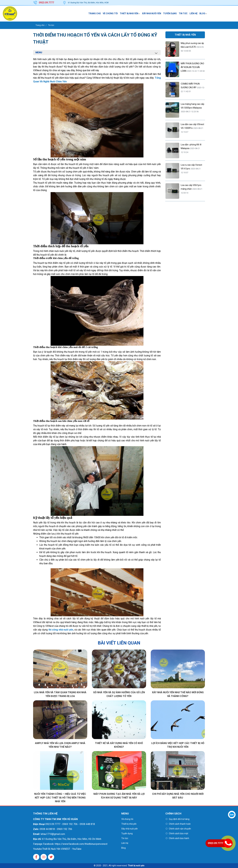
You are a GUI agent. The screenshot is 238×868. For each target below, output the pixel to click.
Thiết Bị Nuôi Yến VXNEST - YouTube (62, 849)
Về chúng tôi (110, 13)
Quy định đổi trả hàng (179, 819)
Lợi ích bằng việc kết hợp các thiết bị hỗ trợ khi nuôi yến (178, 745)
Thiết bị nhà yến (129, 13)
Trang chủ (95, 13)
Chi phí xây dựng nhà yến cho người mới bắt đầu (178, 796)
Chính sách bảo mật (178, 833)
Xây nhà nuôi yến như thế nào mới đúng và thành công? (178, 694)
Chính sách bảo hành (179, 838)
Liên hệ (194, 13)
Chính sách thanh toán (180, 824)
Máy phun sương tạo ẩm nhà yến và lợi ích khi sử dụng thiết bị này (119, 796)
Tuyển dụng (170, 13)
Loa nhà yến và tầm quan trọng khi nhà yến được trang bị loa (60, 694)
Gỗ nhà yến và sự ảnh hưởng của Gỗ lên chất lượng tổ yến (119, 694)
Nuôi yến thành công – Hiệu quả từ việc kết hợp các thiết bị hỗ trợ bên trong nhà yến (60, 798)
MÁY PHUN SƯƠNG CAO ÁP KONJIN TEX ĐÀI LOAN (192, 67)
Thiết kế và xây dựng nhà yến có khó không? (119, 745)
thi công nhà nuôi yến (61, 630)
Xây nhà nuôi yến (152, 13)
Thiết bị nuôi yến (136, 866)
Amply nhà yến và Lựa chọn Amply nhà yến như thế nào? (60, 745)
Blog (202, 13)
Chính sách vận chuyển (180, 829)
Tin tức (183, 13)
